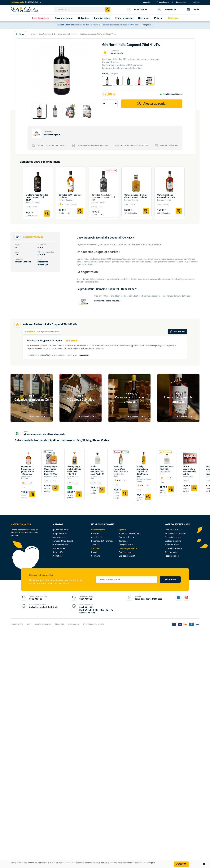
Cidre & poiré (97, 537)
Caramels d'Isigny (127, 537)
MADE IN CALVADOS (21, 524)
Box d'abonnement (127, 556)
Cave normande (98, 530)
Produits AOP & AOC (174, 530)
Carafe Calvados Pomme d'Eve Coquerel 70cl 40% (136, 196)
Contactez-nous (59, 537)
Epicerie (123, 530)
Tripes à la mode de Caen (130, 533)
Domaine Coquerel (33, 203)
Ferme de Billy (188, 477)
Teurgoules (124, 541)
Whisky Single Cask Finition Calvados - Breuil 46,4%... (51, 470)
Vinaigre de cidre (126, 545)
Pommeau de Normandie (102, 541)
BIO (70, 487)
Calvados (95, 533)
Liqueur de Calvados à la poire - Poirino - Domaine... (28, 470)
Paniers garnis (125, 552)
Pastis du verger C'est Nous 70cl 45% (121, 469)
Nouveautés (58, 552)
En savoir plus (149, 863)
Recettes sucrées (172, 556)
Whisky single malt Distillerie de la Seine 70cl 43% (74, 470)
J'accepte (181, 864)
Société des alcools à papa (144, 480)
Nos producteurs (60, 533)
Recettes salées (171, 552)
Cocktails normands (173, 548)
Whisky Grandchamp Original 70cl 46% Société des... (143, 471)
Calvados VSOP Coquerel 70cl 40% (70, 196)
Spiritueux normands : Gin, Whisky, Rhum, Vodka (44, 434)
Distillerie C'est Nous (96, 478)
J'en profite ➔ (148, 25)
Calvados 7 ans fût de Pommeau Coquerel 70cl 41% (103, 197)
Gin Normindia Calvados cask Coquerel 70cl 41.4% (37, 197)
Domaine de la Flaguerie (27, 478)
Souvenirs (96, 556)
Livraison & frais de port (63, 541)
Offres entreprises (60, 545)
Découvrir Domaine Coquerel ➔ (108, 301)
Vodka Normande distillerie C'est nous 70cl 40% (97, 470)
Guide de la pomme (173, 541)
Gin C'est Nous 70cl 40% (167, 468)
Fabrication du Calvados (175, 533)
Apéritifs (95, 545)
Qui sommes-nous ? (61, 530)
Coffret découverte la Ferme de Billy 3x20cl (189, 470)
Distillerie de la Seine (73, 478)
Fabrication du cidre (173, 537)
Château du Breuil (51, 477)
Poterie (94, 552)
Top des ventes (59, 548)
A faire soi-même (172, 545)
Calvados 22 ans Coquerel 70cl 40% (166, 196)
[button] (20, 34)
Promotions (57, 556)
